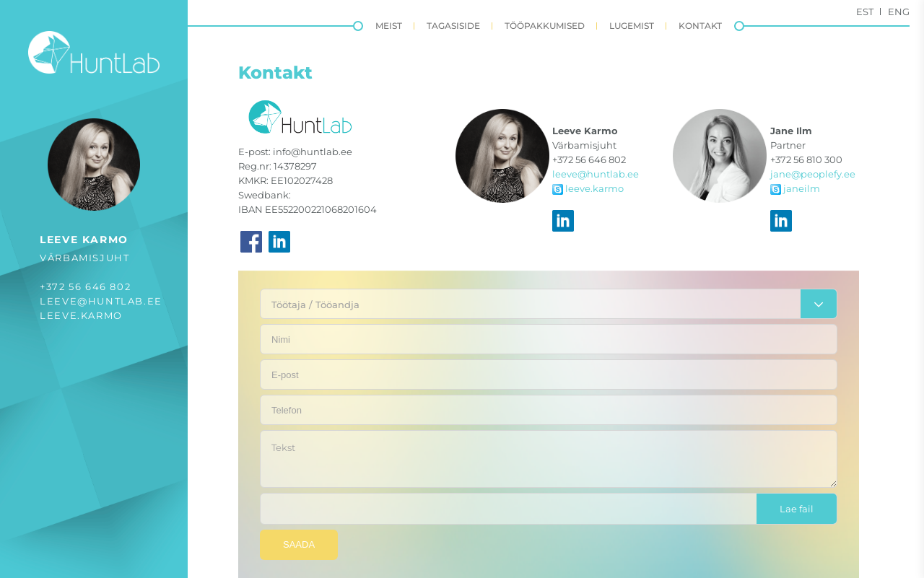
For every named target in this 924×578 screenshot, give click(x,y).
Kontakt (700, 26)
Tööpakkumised (545, 26)
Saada (299, 544)
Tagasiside (453, 26)
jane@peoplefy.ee (813, 174)
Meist (389, 26)
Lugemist (632, 26)
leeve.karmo (81, 315)
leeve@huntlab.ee (101, 301)
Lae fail (797, 509)
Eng (899, 12)
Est (865, 12)
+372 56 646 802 (85, 286)
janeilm (795, 188)
